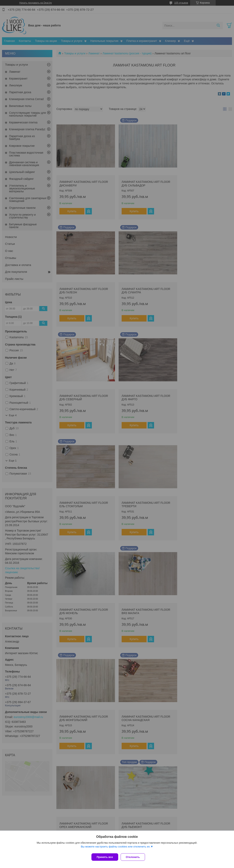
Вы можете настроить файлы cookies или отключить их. (116, 848)
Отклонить (134, 857)
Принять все (105, 857)
